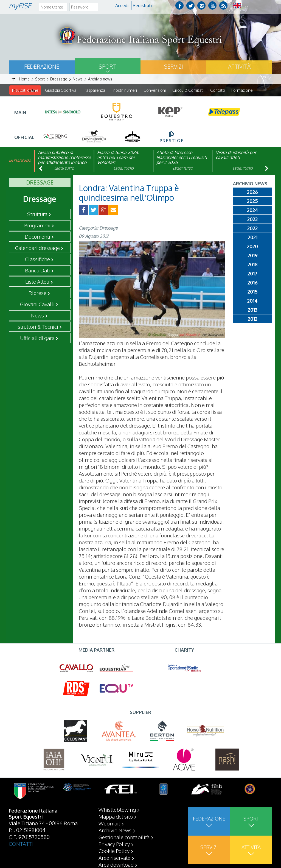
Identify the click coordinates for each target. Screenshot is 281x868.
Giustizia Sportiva (61, 90)
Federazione (42, 66)
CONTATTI (21, 844)
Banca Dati (37, 270)
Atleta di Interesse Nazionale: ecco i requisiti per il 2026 (182, 158)
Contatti (217, 90)
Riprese (37, 293)
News (37, 316)
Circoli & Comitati (188, 90)
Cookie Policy (114, 851)
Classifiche (37, 259)
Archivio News (115, 830)
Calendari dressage (37, 248)
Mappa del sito (116, 816)
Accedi (122, 5)
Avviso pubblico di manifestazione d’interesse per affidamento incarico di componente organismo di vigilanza (64, 163)
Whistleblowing (117, 810)
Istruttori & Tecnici (37, 327)
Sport (108, 66)
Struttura (37, 214)
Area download (116, 864)
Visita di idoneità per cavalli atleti (236, 155)
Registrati (142, 5)
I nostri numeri (124, 90)
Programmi (37, 225)
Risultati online (25, 90)
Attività (239, 66)
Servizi (174, 66)
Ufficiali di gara (37, 338)
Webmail (109, 823)
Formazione (242, 90)
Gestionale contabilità (124, 837)
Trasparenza (94, 90)
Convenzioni (155, 90)
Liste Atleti (37, 282)
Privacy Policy (114, 844)
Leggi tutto (64, 169)
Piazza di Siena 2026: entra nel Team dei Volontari (118, 158)
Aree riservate (114, 858)
